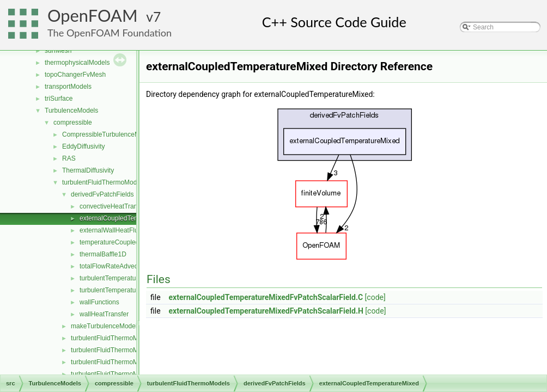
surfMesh (58, 51)
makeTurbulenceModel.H (107, 326)
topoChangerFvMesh (75, 75)
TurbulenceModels (71, 111)
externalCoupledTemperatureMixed (130, 218)
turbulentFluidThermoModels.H (116, 374)
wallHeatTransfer (104, 314)
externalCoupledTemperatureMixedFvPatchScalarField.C (266, 297)
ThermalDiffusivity (88, 170)
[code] (375, 297)
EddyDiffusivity (83, 146)
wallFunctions (99, 302)
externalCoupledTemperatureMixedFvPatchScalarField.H (266, 311)
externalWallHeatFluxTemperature (129, 230)
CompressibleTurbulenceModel (107, 134)
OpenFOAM (93, 16)
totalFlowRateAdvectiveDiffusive (126, 266)
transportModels (68, 87)
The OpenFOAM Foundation (110, 33)
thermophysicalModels (77, 63)
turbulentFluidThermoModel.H (114, 350)
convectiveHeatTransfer (114, 206)
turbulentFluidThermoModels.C (116, 362)
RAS (69, 158)
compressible (73, 122)
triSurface (59, 99)
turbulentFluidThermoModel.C (114, 338)
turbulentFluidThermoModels (104, 182)
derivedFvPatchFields (102, 194)
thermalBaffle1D (103, 254)
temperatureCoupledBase (117, 242)
